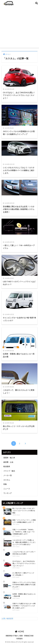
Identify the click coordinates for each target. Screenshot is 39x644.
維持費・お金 (8, 462)
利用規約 (20, 639)
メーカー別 (8, 475)
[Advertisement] (19, 27)
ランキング (8, 493)
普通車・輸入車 (9, 458)
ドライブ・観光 (9, 471)
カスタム (7, 480)
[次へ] (25, 443)
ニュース (7, 489)
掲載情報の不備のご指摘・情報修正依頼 (20, 636)
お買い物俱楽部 (7, 619)
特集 (5, 484)
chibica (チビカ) (19, 3)
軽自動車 (7, 467)
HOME (19, 632)
